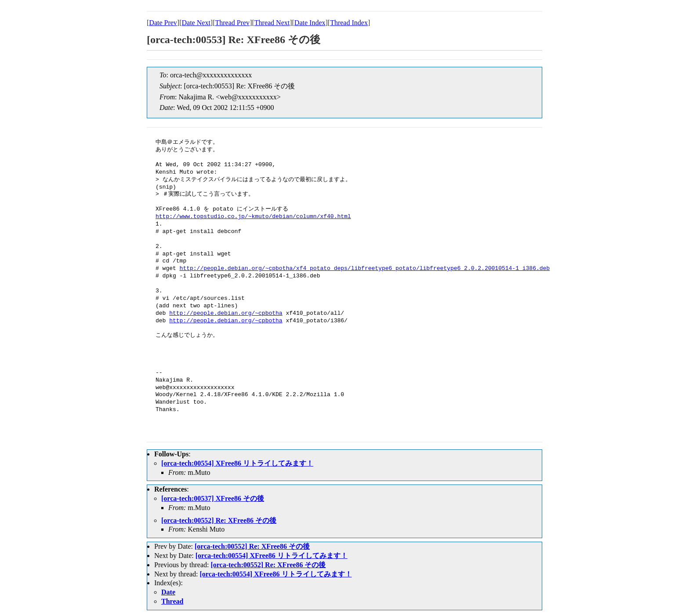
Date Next (196, 23)
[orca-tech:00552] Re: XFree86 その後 (219, 520)
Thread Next (272, 23)
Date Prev (163, 23)
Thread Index (349, 23)
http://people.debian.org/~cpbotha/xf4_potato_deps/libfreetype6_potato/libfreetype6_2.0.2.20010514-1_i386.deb (365, 269)
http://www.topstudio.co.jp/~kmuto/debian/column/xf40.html (253, 217)
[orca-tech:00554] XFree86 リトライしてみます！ (237, 463)
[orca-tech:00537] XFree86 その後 (213, 498)
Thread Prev (232, 23)
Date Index (310, 23)
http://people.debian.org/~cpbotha (226, 313)
